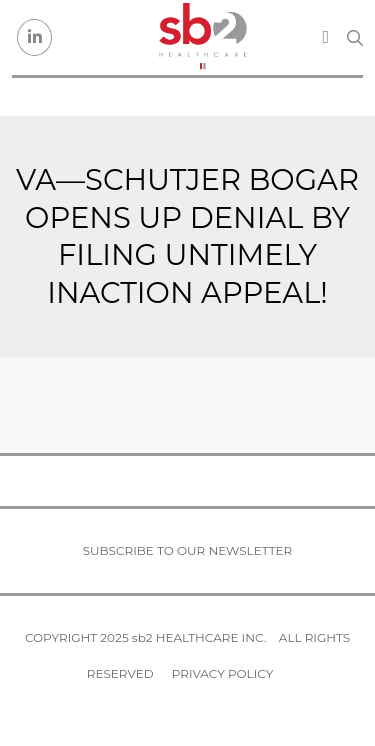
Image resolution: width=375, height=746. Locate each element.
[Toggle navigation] (325, 37)
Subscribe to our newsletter (188, 550)
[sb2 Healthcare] (202, 37)
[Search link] (355, 38)
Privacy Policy (222, 673)
